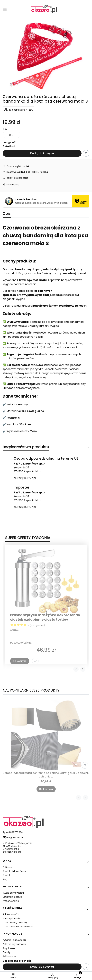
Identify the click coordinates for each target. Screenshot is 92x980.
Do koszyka (46, 789)
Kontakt (7, 875)
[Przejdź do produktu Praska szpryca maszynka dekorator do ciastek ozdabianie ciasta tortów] (46, 580)
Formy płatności (12, 918)
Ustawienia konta (12, 897)
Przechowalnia (11, 901)
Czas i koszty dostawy (15, 923)
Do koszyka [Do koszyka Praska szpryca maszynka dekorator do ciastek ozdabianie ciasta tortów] (20, 661)
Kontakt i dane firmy (14, 871)
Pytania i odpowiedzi (14, 940)
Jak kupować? (11, 914)
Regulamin (9, 948)
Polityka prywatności (14, 944)
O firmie (7, 867)
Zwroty (6, 952)
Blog (5, 879)
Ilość (5, 129)
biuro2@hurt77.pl (25, 478)
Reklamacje (9, 956)
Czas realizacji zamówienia (18, 927)
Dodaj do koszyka (42, 153)
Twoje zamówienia (13, 893)
